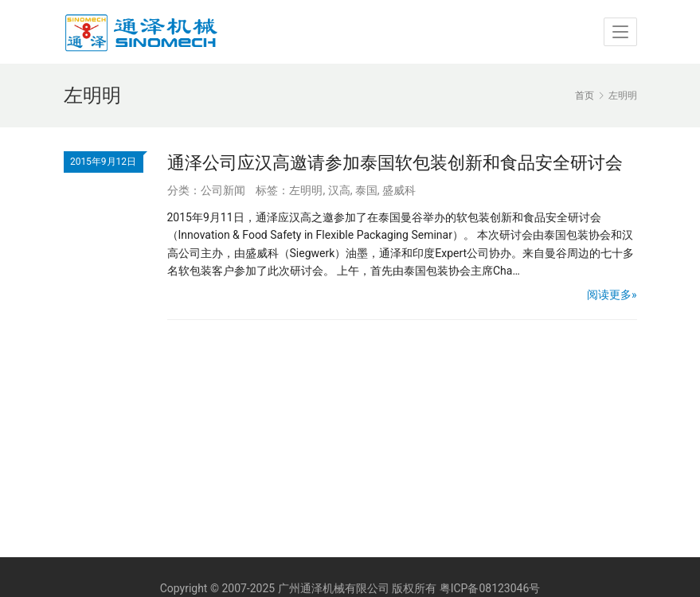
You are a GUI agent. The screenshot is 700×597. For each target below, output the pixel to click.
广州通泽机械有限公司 (334, 588)
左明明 (306, 190)
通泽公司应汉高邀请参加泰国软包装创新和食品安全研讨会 (395, 163)
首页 (585, 96)
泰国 (366, 190)
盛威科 (399, 190)
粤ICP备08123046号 (490, 588)
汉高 (339, 190)
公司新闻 (223, 190)
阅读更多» (612, 295)
